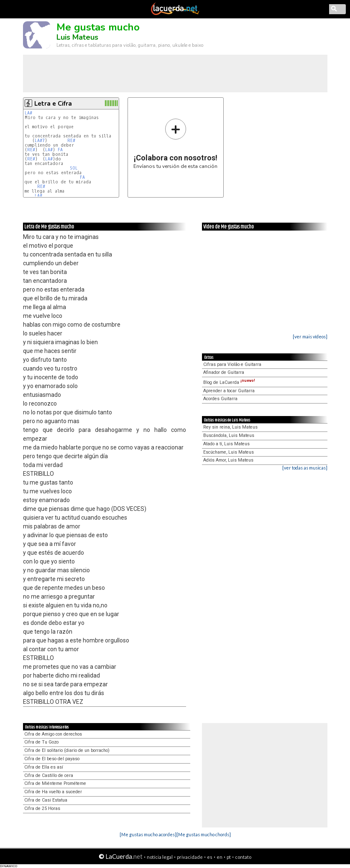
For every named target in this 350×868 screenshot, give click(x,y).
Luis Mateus (77, 37)
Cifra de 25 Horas (42, 808)
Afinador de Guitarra (224, 372)
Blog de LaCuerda (229, 382)
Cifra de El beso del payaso (52, 759)
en (220, 857)
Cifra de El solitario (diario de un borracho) (67, 750)
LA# (28, 113)
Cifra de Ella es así (44, 767)
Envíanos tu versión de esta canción (175, 143)
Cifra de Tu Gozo (41, 742)
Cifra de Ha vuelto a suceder (53, 792)
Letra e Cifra (53, 104)
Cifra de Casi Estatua (46, 800)
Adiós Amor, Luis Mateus (228, 460)
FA (60, 150)
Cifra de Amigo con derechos (53, 734)
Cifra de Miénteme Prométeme (55, 783)
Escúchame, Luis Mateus (229, 452)
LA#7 (40, 141)
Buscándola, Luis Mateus (229, 435)
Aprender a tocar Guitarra (229, 391)
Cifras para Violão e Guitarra (232, 364)
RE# (71, 141)
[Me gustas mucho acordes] (148, 834)
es (210, 857)
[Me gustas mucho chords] (204, 834)
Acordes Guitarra (220, 399)
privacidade (190, 857)
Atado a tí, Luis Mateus (226, 444)
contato (243, 857)
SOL (74, 168)
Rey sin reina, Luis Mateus (230, 427)
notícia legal (160, 857)
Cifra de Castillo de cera (49, 775)
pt (229, 857)
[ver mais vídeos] (310, 336)
